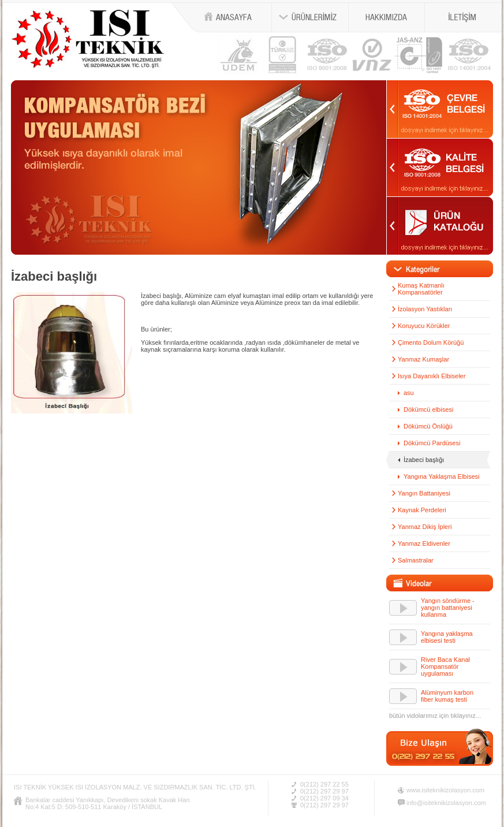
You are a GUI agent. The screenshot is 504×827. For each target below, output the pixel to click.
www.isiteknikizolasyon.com (445, 790)
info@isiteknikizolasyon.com (446, 803)
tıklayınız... (466, 716)
